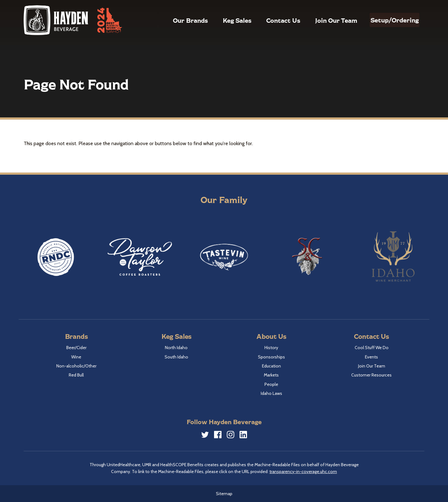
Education (271, 366)
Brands (76, 336)
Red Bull (76, 375)
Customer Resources (371, 375)
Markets (271, 375)
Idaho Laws (271, 393)
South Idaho (176, 357)
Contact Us (270, 20)
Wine (76, 357)
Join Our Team (323, 20)
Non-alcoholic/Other (76, 366)
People (271, 384)
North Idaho (176, 348)
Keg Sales (224, 20)
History (271, 348)
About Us (271, 336)
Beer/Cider (76, 348)
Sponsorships (271, 357)
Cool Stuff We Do (372, 348)
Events (371, 357)
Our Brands (177, 20)
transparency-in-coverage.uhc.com (303, 471)
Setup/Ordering (388, 20)
